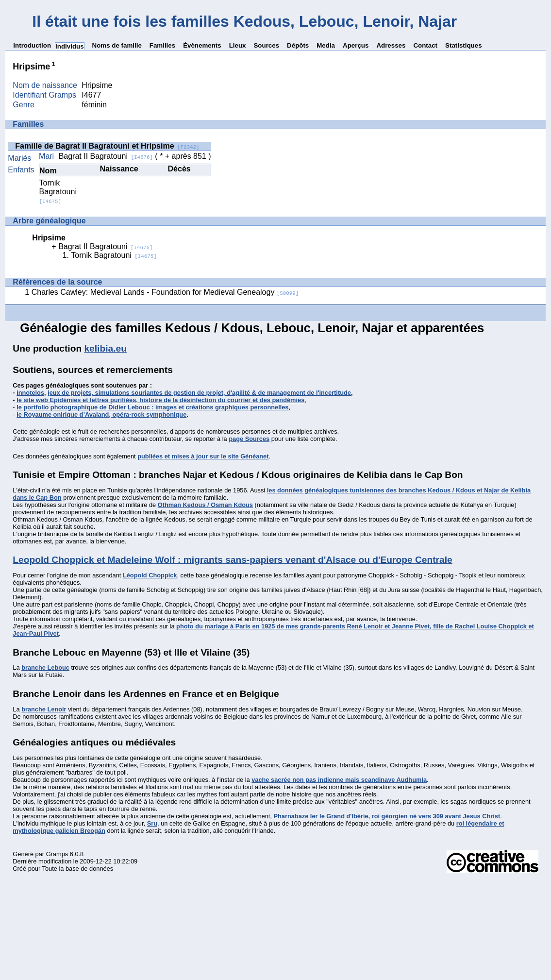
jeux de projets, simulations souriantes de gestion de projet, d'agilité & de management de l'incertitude (199, 393)
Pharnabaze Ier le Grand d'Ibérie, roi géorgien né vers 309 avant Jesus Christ (387, 816)
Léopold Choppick (150, 575)
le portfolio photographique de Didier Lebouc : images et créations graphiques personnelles (152, 407)
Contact (425, 45)
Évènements (202, 45)
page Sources (249, 439)
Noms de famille (117, 45)
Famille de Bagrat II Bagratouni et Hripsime (107, 146)
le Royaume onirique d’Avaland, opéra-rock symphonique (101, 414)
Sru (152, 823)
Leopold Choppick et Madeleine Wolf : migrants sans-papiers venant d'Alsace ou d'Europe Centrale (232, 560)
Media (326, 45)
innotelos (30, 393)
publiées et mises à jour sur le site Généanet (203, 456)
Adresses (391, 45)
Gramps (57, 854)
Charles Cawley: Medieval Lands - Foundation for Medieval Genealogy (165, 292)
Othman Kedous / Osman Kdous (205, 505)
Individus (70, 46)
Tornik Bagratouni (58, 192)
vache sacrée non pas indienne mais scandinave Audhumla (339, 780)
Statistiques (464, 45)
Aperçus (356, 45)
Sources (266, 45)
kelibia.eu (105, 348)
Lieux (238, 45)
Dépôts (298, 45)
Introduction (32, 45)
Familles (162, 45)
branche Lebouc (45, 667)
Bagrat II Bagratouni (106, 156)
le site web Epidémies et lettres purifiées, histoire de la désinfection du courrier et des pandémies (160, 400)
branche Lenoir (44, 709)
